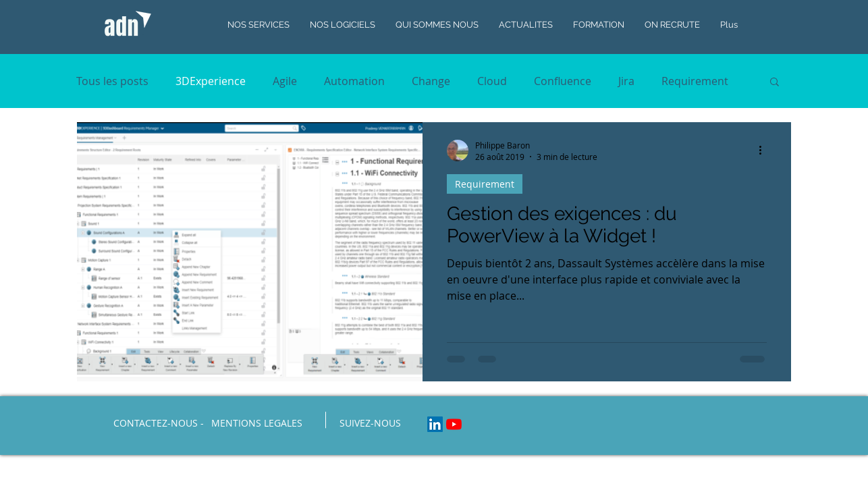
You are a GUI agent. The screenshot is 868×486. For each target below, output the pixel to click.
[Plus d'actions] (765, 151)
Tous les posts (112, 81)
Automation (354, 81)
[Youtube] (454, 424)
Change (431, 81)
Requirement (695, 81)
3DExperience (211, 81)
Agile (285, 81)
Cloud (492, 81)
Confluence (563, 81)
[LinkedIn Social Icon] (435, 424)
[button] (775, 83)
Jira (626, 81)
